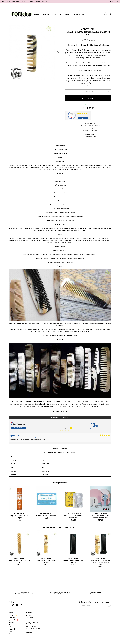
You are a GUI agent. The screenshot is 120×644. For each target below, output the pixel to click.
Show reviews (83, 118)
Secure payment (31, 626)
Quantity (87, 92)
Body (54, 14)
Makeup (68, 14)
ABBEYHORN (88, 29)
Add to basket (88, 98)
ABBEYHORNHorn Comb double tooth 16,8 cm (19, 560)
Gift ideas (11, 627)
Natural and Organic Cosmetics (32, 623)
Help (28, 620)
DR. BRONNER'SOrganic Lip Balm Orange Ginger (19, 516)
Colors (10, 631)
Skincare (46, 14)
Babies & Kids (79, 14)
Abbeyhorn (30, 401)
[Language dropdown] (114, 2)
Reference (61, 453)
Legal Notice (30, 618)
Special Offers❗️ (13, 620)
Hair (60, 14)
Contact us (29, 632)
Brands (37, 14)
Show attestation (18, 428)
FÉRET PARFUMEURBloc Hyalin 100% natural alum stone (73, 516)
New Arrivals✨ (13, 616)
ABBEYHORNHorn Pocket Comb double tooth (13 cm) (46, 560)
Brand (44, 453)
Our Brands (12, 629)
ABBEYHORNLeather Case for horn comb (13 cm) (73, 560)
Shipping (29, 616)
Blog (10, 634)
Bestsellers (12, 618)
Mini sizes (11, 622)
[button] (58, 53)
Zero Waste (12, 625)
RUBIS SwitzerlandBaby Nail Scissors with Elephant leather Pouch (100, 516)
